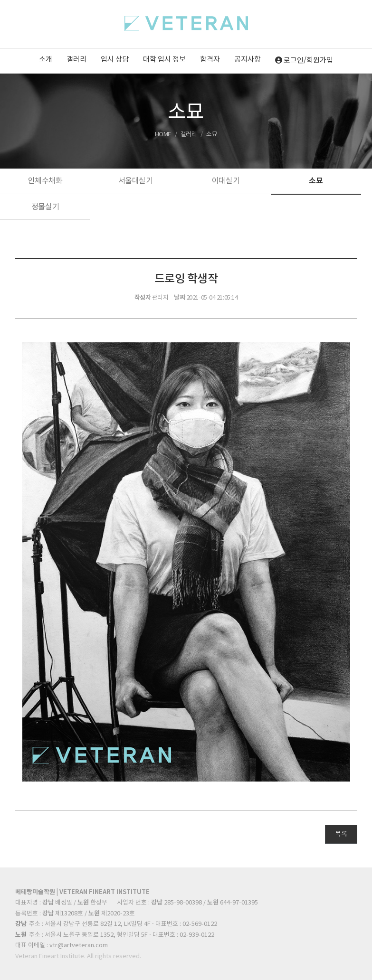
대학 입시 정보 (164, 60)
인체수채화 (45, 181)
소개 (46, 60)
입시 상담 (115, 60)
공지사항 (248, 60)
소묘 (316, 181)
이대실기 (226, 181)
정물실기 (45, 207)
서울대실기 (136, 181)
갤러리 (76, 60)
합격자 (210, 60)
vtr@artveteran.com (79, 946)
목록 (341, 834)
